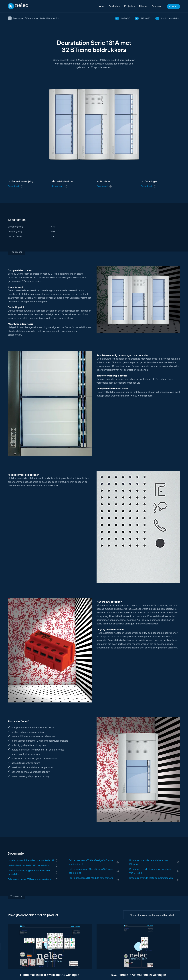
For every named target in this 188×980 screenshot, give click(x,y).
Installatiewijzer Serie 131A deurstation (29, 865)
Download (13, 186)
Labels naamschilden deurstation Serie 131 (31, 860)
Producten (18, 18)
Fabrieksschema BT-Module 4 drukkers (29, 879)
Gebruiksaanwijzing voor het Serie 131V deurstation (29, 872)
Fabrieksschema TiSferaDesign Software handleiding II (91, 862)
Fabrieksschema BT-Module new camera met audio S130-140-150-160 (91, 880)
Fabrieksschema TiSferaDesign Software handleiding (91, 871)
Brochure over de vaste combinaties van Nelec (151, 880)
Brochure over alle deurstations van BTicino (149, 862)
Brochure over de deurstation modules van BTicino (150, 871)
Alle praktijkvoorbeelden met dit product (152, 915)
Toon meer (16, 252)
